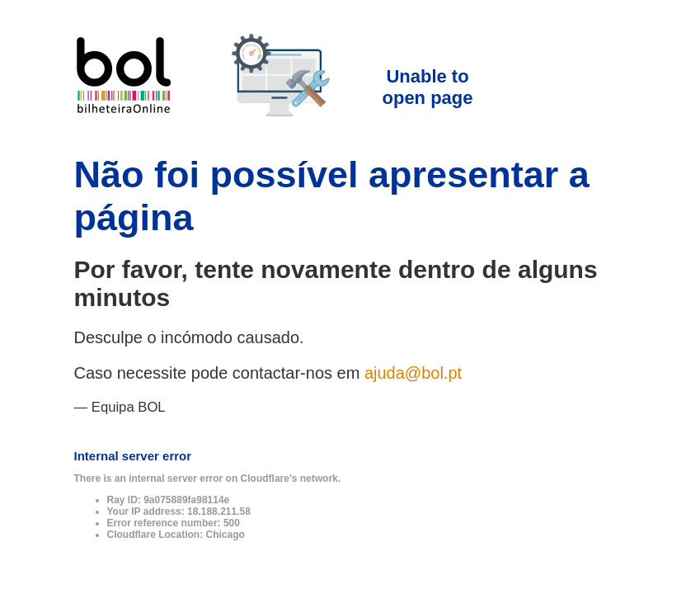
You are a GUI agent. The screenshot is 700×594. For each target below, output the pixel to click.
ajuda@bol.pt (413, 373)
